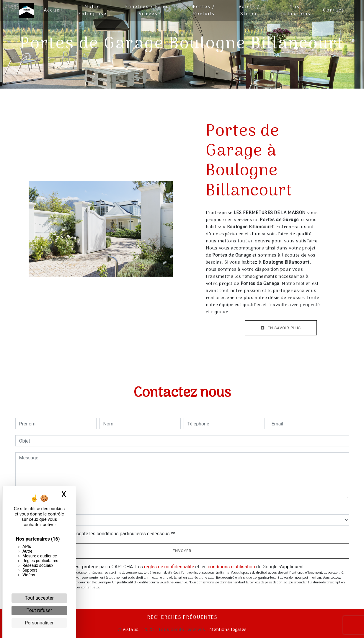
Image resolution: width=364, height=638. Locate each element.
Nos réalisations (294, 10)
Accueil (54, 10)
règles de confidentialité (169, 567)
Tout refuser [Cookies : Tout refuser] (39, 610)
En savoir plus (281, 328)
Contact (333, 10)
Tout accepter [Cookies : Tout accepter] (39, 598)
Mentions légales (227, 630)
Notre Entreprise (92, 10)
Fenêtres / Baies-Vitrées (148, 10)
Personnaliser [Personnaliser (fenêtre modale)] (39, 623)
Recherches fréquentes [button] (182, 618)
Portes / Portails (204, 10)
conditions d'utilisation (231, 567)
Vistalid (131, 630)
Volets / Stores (249, 10)
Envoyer (182, 551)
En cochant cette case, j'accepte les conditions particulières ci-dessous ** (98, 534)
